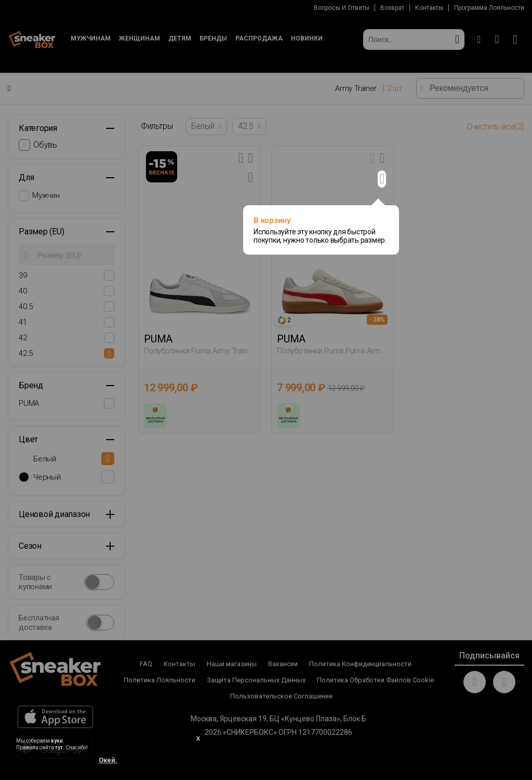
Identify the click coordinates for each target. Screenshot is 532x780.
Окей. (108, 760)
